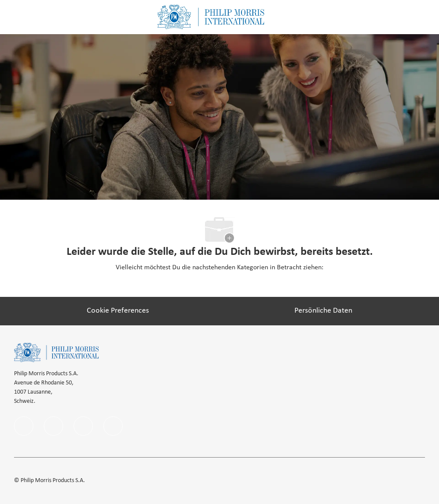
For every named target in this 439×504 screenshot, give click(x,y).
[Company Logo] (211, 17)
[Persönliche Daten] (323, 311)
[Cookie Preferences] (118, 311)
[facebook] (24, 426)
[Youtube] (113, 426)
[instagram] (83, 426)
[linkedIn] (53, 426)
